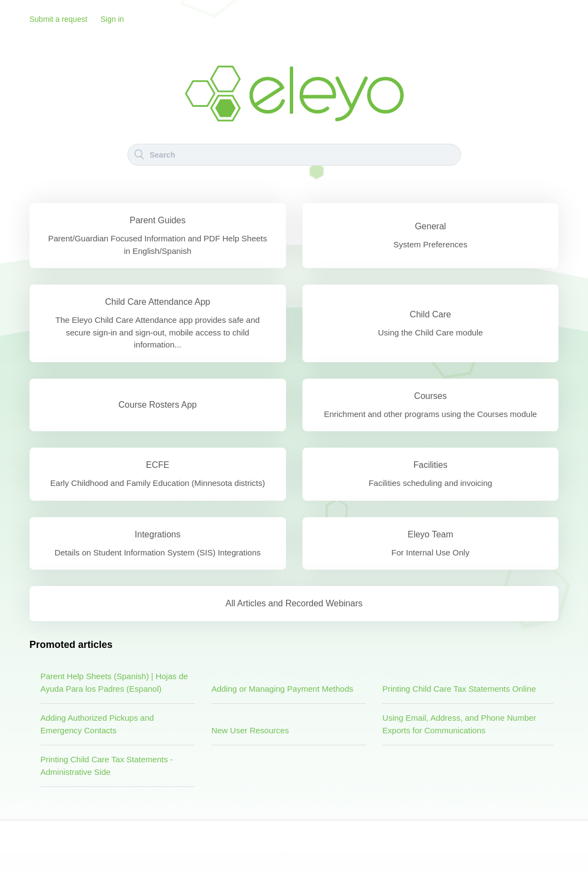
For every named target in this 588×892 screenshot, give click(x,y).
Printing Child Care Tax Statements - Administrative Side (107, 766)
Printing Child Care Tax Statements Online (459, 689)
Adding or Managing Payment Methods (282, 689)
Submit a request (59, 19)
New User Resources (250, 730)
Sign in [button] (112, 19)
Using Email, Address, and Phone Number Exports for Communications (459, 724)
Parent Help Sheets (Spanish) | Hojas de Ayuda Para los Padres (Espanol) (114, 682)
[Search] (294, 154)
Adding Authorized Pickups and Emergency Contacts (97, 724)
